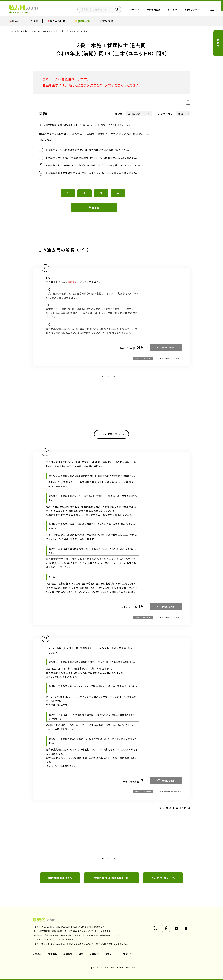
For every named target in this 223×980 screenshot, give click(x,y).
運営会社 (37, 955)
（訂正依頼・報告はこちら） (119, 125)
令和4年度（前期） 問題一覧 (111, 878)
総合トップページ (191, 10)
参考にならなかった (143, 358)
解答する (94, 208)
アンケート (132, 10)
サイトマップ (126, 955)
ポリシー (110, 955)
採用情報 (68, 955)
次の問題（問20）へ (163, 878)
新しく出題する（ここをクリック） (91, 85)
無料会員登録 (151, 10)
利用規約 (94, 955)
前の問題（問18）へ (60, 878)
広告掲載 (53, 955)
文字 (166, 113)
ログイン (170, 10)
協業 (81, 955)
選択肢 (119, 113)
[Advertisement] (111, 400)
